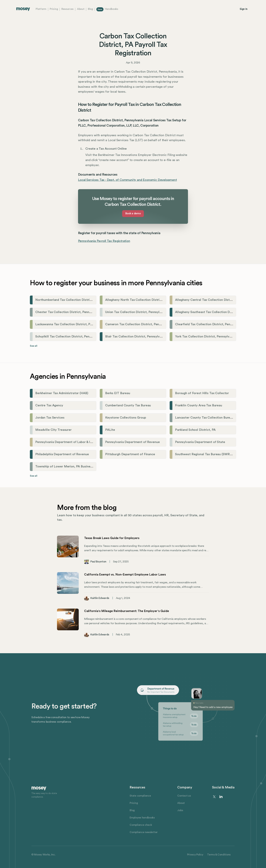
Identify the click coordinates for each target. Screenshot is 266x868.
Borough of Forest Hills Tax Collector (202, 393)
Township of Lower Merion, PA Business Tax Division (73, 466)
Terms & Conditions (219, 855)
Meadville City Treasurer (53, 430)
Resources (67, 9)
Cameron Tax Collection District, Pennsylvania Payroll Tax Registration (156, 324)
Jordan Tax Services (50, 418)
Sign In (244, 9)
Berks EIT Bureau (118, 393)
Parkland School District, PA (195, 430)
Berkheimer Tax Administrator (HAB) (62, 393)
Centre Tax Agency (49, 405)
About (81, 9)
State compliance (140, 796)
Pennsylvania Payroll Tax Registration (104, 241)
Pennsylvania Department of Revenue (132, 442)
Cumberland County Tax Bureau (128, 405)
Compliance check (141, 825)
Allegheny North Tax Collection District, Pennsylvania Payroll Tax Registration (162, 300)
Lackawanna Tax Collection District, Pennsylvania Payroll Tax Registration (89, 324)
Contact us (184, 796)
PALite (110, 430)
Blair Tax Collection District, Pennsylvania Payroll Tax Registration (153, 337)
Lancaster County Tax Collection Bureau (204, 418)
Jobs (180, 810)
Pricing (54, 9)
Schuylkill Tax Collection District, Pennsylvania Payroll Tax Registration (87, 337)
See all (34, 346)
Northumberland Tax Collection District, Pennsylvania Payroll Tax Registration (92, 300)
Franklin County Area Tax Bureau (199, 405)
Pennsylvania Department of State (200, 442)
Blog (90, 9)
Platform (41, 9)
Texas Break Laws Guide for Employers (112, 538)
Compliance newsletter (144, 832)
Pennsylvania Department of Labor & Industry (68, 442)
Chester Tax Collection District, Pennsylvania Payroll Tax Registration (86, 312)
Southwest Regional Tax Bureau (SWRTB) (205, 454)
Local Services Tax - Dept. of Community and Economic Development (127, 180)
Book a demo (133, 214)
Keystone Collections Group (126, 418)
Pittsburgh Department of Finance (130, 454)
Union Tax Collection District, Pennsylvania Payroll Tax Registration (154, 312)
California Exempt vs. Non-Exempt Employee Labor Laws (125, 574)
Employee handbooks (142, 818)
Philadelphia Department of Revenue (62, 454)
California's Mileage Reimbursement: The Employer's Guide (127, 611)
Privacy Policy (195, 855)
